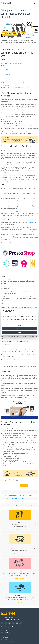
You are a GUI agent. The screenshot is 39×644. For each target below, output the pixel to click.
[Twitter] (10, 623)
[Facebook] (2, 623)
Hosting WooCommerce (6, 636)
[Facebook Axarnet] (2, 480)
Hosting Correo (4, 639)
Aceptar (20, 332)
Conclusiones (6, 85)
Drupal (7, 77)
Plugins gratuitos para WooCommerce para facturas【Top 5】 (19, 495)
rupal (3, 280)
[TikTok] (21, 623)
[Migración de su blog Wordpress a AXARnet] (2, 502)
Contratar (20, 602)
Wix (6, 79)
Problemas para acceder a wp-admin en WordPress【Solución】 (20, 492)
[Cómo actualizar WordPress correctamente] (2, 498)
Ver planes (20, 530)
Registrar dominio (19, 578)
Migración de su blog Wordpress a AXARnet (15, 502)
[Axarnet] (7, 3)
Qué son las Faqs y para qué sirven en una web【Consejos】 (19, 505)
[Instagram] (6, 623)
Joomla (7, 70)
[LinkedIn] (13, 623)
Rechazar (19, 329)
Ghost (7, 72)
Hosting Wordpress (5, 632)
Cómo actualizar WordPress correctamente (15, 498)
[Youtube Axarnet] (17, 480)
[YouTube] (17, 623)
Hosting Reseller (4, 638)
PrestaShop (8, 74)
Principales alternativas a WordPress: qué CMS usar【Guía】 (15, 14)
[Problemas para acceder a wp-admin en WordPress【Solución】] (2, 492)
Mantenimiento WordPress (7, 641)
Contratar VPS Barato (19, 554)
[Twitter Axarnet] (6, 480)
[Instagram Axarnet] (10, 480)
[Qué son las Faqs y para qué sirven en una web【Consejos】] (2, 505)
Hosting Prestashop (5, 634)
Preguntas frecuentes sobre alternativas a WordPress (16, 88)
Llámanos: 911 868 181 (8, 617)
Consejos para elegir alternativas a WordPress (14, 83)
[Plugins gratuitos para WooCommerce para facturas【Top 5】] (2, 495)
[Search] (10, 486)
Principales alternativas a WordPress (12, 66)
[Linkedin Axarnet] (13, 480)
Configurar (19, 325)
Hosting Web (4, 630)
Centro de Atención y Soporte (10, 619)
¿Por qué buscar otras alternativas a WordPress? (15, 63)
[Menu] (1, 3)
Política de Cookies (29, 321)
